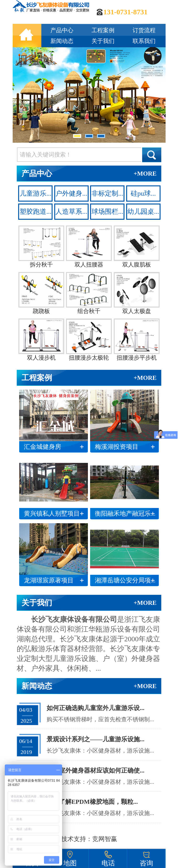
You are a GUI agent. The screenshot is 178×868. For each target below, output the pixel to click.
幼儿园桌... (143, 212)
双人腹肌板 (137, 247)
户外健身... (71, 193)
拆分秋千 (41, 247)
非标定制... (107, 193)
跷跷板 (41, 293)
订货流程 (144, 30)
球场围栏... (107, 212)
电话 (108, 863)
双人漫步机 (41, 340)
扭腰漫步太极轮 (89, 340)
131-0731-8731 (126, 12)
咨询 (146, 863)
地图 (70, 863)
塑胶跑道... (35, 212)
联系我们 (144, 41)
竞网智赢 (105, 839)
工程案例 (103, 30)
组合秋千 (89, 293)
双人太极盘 (137, 293)
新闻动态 (62, 41)
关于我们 (103, 41)
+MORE (145, 174)
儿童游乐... (35, 193)
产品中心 (62, 30)
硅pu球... (143, 193)
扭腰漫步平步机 (137, 340)
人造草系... (71, 212)
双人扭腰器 (89, 247)
